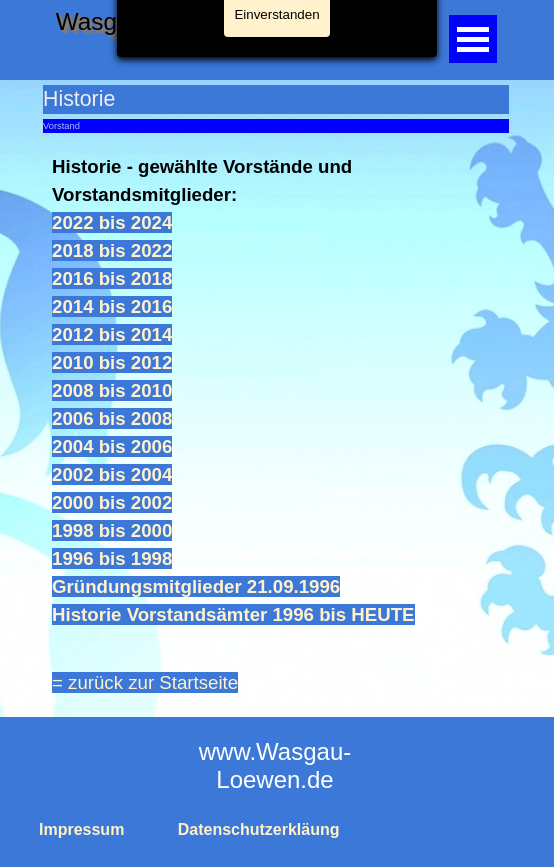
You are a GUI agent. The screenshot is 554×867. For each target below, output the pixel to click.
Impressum (81, 829)
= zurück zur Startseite (145, 682)
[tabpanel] (277, 391)
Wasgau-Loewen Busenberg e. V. (236, 21)
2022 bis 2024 (112, 222)
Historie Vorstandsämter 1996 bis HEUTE (233, 614)
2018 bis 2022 (112, 250)
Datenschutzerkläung (259, 829)
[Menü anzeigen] (473, 39)
